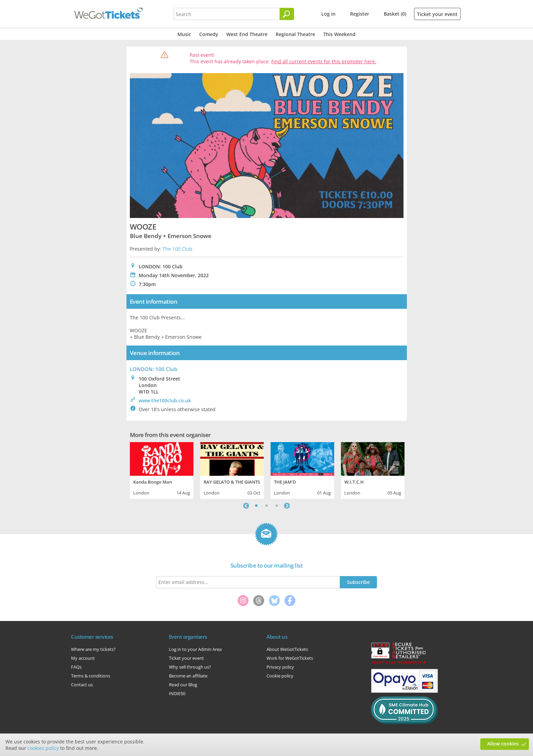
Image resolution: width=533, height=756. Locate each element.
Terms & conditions (91, 676)
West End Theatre (247, 34)
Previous (246, 506)
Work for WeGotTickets (290, 658)
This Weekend (339, 34)
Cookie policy (280, 676)
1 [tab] (256, 506)
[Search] (287, 14)
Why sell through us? (190, 667)
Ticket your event (437, 14)
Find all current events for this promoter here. (324, 61)
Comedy (209, 34)
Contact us (82, 685)
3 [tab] (277, 506)
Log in (328, 14)
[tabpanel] (162, 470)
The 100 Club (177, 249)
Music (184, 34)
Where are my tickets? (93, 649)
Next (287, 506)
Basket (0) (395, 14)
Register (360, 14)
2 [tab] (266, 506)
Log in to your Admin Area (195, 649)
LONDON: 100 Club (153, 369)
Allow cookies (503, 744)
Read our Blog (183, 685)
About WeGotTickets (287, 649)
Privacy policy (280, 667)
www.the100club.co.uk (165, 400)
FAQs (76, 667)
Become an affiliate (188, 676)
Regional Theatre (295, 34)
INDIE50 (177, 693)
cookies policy (43, 748)
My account (83, 658)
